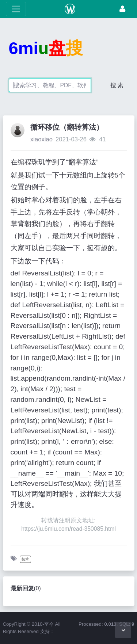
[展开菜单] (16, 9)
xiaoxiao (41, 139)
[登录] (122, 9)
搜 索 (117, 85)
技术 (25, 559)
